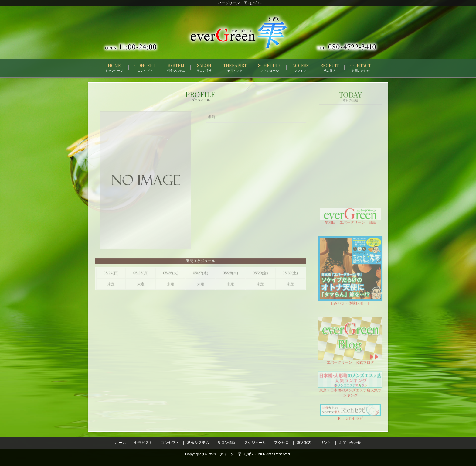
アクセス (281, 443)
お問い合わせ (350, 443)
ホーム (121, 443)
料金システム (198, 443)
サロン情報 (226, 443)
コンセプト (170, 443)
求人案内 (304, 443)
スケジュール (255, 443)
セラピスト (143, 443)
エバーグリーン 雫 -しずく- (232, 454)
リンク (325, 443)
